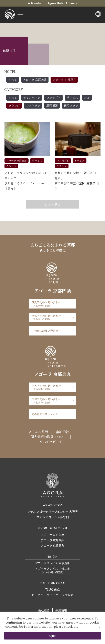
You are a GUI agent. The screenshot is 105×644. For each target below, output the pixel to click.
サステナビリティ (53, 442)
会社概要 (44, 610)
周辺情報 (52, 105)
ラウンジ (14, 105)
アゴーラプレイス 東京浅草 (52, 563)
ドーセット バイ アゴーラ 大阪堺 (52, 595)
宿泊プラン (71, 105)
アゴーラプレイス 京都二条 (52, 570)
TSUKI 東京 (52, 589)
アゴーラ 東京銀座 (52, 535)
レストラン (33, 105)
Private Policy (89, 626)
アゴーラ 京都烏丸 (64, 80)
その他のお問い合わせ (45, 331)
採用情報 (61, 610)
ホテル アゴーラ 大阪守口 (53, 517)
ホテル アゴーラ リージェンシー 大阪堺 (52, 512)
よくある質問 (38, 432)
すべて (13, 80)
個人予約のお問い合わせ (51, 304)
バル (87, 98)
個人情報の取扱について (49, 437)
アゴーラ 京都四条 (35, 80)
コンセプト (53, 98)
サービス (72, 98)
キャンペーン (32, 98)
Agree (52, 636)
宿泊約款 (62, 432)
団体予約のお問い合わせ (51, 317)
